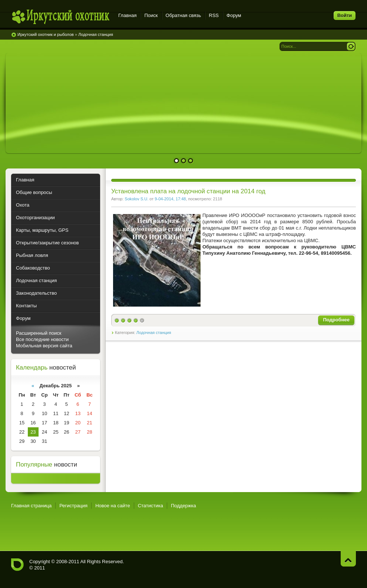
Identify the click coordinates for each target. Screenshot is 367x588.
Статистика (151, 506)
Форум (234, 15)
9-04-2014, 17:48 (170, 199)
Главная (127, 15)
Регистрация (73, 506)
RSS (214, 15)
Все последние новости (42, 339)
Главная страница (31, 506)
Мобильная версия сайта (44, 346)
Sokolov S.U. (136, 199)
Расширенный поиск (39, 333)
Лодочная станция (154, 333)
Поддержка (183, 506)
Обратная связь (183, 15)
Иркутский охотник (60, 16)
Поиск (151, 15)
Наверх (348, 559)
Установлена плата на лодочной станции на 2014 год (188, 191)
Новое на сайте (113, 506)
